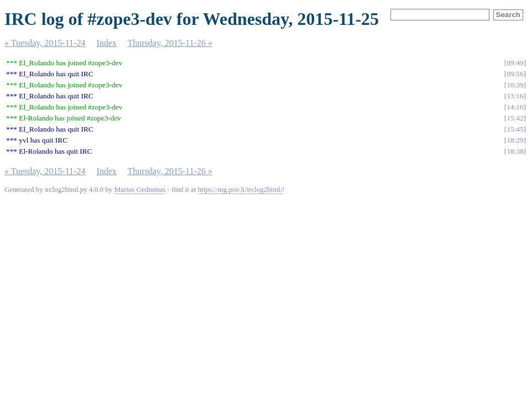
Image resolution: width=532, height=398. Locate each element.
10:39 (515, 85)
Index (106, 43)
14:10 (515, 107)
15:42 (515, 118)
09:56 (515, 74)
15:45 (515, 129)
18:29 (515, 140)
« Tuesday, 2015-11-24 (45, 43)
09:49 (515, 63)
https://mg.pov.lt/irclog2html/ (240, 189)
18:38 (515, 151)
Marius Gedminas (140, 189)
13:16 (515, 96)
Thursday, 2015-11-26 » (170, 43)
